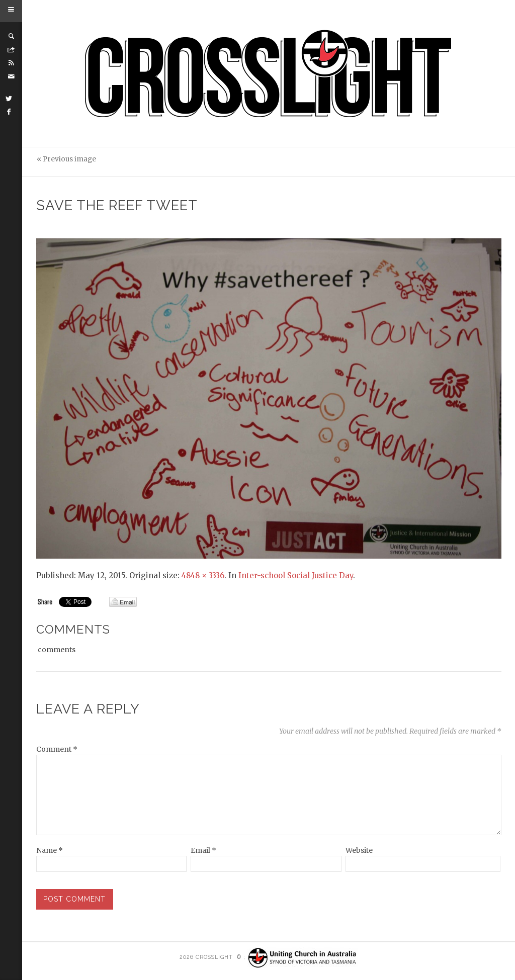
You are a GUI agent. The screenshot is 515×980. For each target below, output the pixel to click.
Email (203, 850)
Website (359, 850)
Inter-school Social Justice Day (296, 575)
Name (50, 850)
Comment (57, 749)
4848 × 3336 (203, 575)
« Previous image (66, 159)
